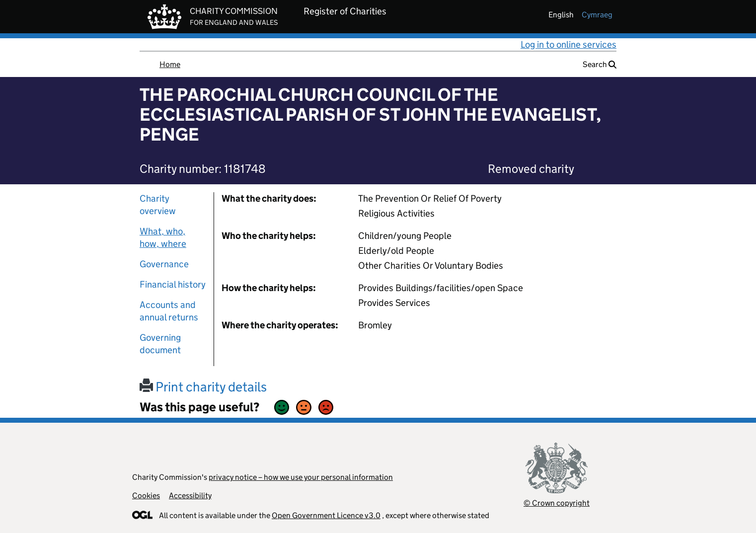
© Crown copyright (557, 503)
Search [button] (600, 64)
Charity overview (158, 205)
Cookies (146, 495)
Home (170, 64)
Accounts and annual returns (169, 311)
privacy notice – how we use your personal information (301, 477)
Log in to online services (568, 44)
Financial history (173, 284)
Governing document (160, 344)
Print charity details (203, 387)
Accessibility (190, 495)
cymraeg (597, 15)
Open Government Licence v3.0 (326, 515)
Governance (164, 264)
